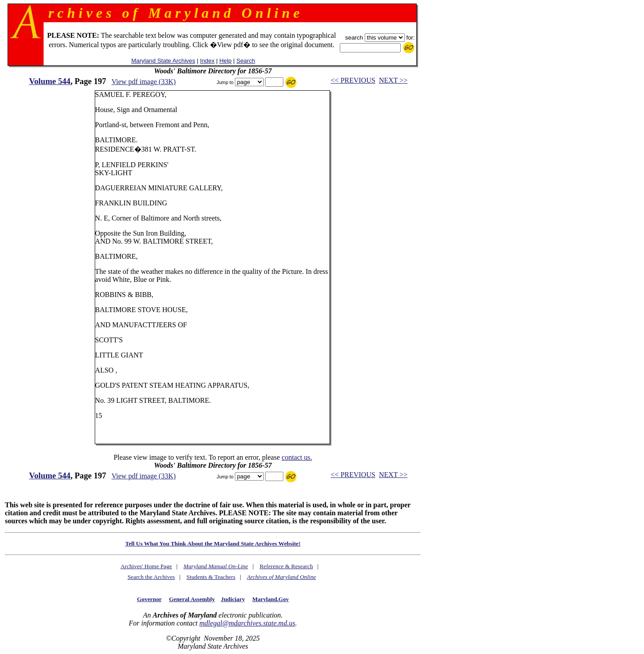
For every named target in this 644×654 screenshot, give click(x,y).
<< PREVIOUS (353, 80)
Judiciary (233, 599)
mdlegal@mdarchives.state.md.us (247, 623)
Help (225, 61)
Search (246, 61)
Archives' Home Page (146, 566)
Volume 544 (50, 81)
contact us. (297, 457)
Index (207, 61)
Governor (149, 599)
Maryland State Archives (163, 61)
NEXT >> (393, 80)
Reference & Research (286, 566)
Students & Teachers (211, 577)
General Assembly (192, 599)
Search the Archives (151, 577)
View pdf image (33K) (144, 82)
